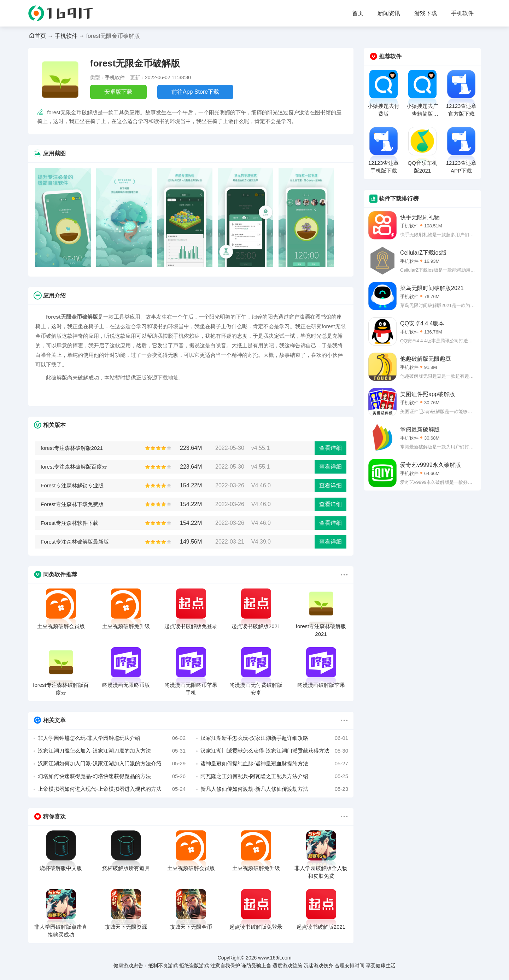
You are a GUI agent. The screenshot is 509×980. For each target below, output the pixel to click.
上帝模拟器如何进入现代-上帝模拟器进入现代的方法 (112, 789)
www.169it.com (275, 958)
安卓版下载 (118, 92)
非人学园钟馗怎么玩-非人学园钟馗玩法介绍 (112, 738)
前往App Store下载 (195, 92)
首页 (358, 13)
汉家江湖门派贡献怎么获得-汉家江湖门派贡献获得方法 (274, 751)
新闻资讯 (389, 13)
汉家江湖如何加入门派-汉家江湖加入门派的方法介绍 (112, 764)
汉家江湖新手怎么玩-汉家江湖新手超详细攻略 (274, 738)
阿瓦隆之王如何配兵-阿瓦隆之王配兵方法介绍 (274, 776)
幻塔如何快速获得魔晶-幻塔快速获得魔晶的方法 (112, 776)
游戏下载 (426, 13)
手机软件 (462, 13)
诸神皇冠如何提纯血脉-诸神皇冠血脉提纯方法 (274, 764)
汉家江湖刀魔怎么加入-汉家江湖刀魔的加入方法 (112, 751)
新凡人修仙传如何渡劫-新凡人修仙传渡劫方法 (274, 789)
